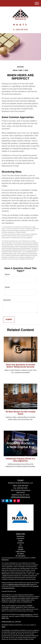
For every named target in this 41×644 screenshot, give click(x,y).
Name (7, 274)
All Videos (20, 554)
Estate (21, 541)
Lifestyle (20, 549)
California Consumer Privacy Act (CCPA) (19, 584)
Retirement (20, 536)
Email (7, 287)
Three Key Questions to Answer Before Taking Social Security (20, 366)
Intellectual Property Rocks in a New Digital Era (20, 460)
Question (7, 300)
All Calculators (20, 556)
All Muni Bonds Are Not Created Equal (20, 413)
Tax (21, 545)
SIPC (7, 618)
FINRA (3, 618)
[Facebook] (23, 25)
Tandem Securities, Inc (26, 614)
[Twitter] (14, 25)
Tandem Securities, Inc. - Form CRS (11, 622)
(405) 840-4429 (20, 30)
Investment (20, 538)
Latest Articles (20, 552)
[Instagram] (26, 25)
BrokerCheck (5, 560)
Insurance (20, 543)
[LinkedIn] (17, 25)
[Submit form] (9, 320)
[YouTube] (20, 25)
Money (20, 547)
